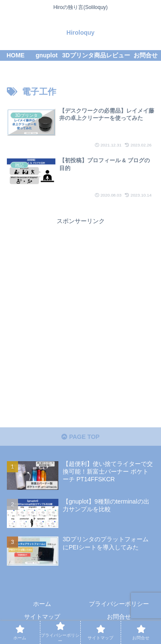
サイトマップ (42, 617)
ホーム (42, 604)
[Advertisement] (80, 307)
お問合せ (119, 617)
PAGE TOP (80, 437)
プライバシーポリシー (119, 604)
